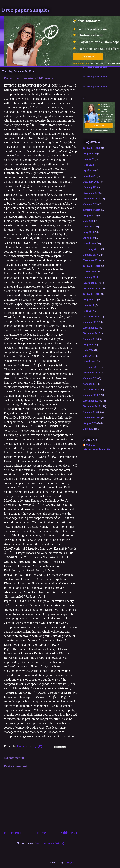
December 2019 (92, 193)
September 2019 (92, 210)
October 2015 (91, 378)
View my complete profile (97, 449)
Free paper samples (26, 10)
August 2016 (90, 345)
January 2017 (91, 322)
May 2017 (89, 311)
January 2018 (91, 277)
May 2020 (89, 165)
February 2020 (91, 182)
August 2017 (90, 300)
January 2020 (91, 187)
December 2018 (92, 260)
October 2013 (91, 412)
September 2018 (92, 266)
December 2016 (92, 328)
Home (41, 833)
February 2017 (91, 316)
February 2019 (91, 249)
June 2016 (89, 356)
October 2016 (91, 339)
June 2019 (89, 227)
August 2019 (90, 215)
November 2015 (92, 373)
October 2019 (91, 204)
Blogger (69, 862)
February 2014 (91, 389)
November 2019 (92, 199)
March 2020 (90, 176)
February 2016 (91, 367)
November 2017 (92, 288)
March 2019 (90, 243)
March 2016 (90, 361)
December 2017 (92, 283)
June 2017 (89, 305)
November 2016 (92, 333)
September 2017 (92, 294)
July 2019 (88, 221)
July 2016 (88, 350)
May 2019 (89, 232)
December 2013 (92, 401)
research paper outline (95, 67)
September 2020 (92, 148)
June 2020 (89, 159)
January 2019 (91, 255)
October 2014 (91, 384)
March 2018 (90, 272)
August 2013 (90, 423)
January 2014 (91, 395)
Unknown (91, 445)
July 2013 (88, 429)
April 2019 (89, 238)
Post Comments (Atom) (49, 843)
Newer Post (13, 833)
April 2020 (89, 170)
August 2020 (90, 154)
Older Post (69, 833)
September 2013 (92, 418)
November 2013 (92, 406)
